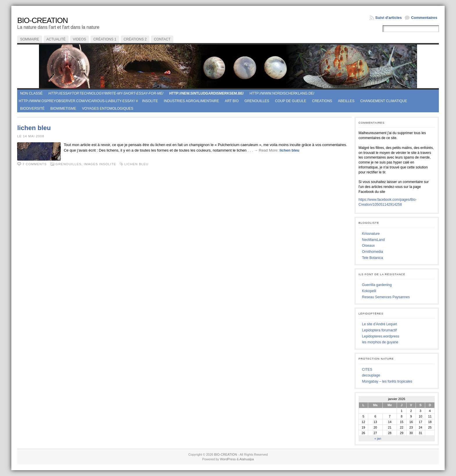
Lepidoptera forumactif (379, 330)
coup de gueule (291, 101)
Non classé (31, 93)
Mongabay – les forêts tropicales (387, 381)
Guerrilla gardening (377, 285)
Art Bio (232, 101)
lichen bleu (34, 128)
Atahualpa (247, 459)
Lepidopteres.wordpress (381, 336)
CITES (367, 370)
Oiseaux (368, 246)
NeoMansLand (373, 240)
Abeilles (346, 101)
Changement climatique (384, 101)
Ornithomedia (373, 252)
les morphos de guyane (380, 342)
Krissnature (371, 234)
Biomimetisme (63, 109)
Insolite (150, 101)
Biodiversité (32, 109)
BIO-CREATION (42, 20)
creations (322, 101)
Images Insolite (100, 164)
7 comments (34, 164)
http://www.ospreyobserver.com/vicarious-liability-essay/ (77, 101)
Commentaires (424, 18)
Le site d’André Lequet (380, 324)
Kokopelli (369, 291)
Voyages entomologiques (108, 109)
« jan (378, 438)
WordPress (228, 459)
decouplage (371, 375)
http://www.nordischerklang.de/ (282, 93)
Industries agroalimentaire (191, 101)
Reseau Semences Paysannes (386, 297)
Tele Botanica (373, 258)
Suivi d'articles (388, 18)
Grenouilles (257, 101)
